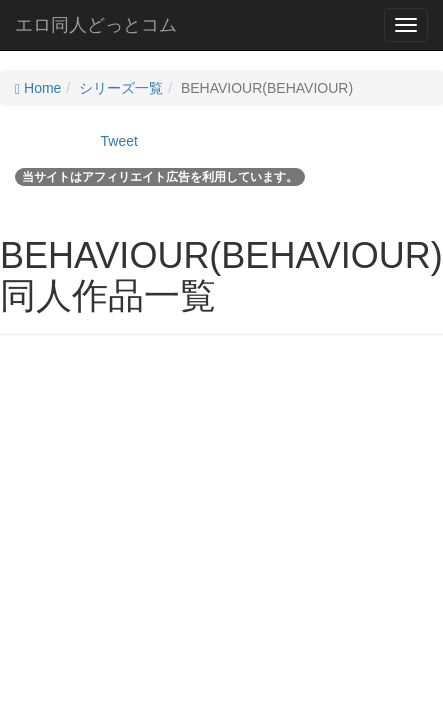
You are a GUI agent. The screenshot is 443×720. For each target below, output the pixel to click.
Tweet (119, 141)
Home (38, 88)
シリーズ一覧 (121, 88)
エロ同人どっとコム (96, 25)
